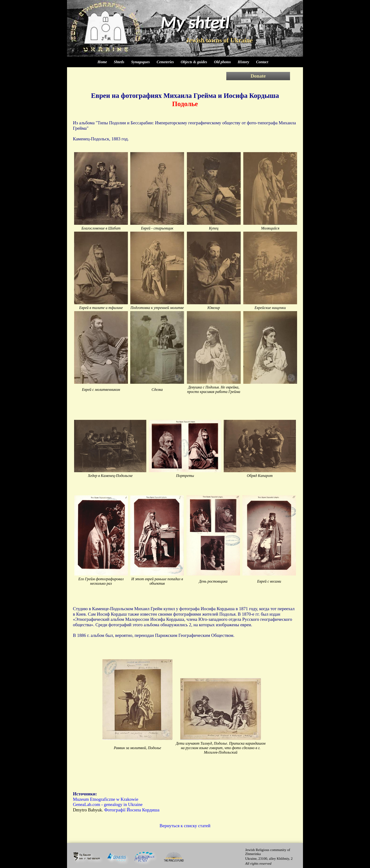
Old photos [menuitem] (223, 62)
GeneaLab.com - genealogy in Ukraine (108, 804)
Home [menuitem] (102, 62)
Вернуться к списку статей (185, 826)
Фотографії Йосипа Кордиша (132, 810)
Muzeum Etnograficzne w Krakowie (106, 799)
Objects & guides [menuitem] (194, 62)
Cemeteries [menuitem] (165, 62)
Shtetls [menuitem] (119, 62)
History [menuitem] (243, 62)
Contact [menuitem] (262, 62)
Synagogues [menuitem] (141, 62)
